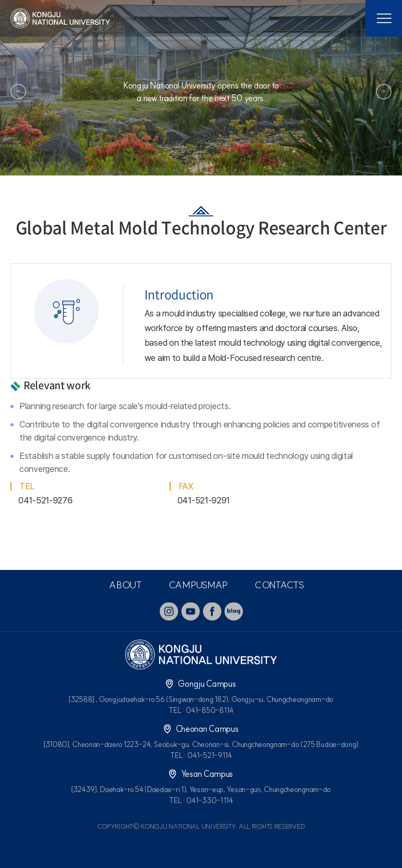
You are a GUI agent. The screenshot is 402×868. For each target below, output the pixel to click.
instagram (169, 612)
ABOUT (125, 585)
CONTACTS (279, 585)
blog (233, 612)
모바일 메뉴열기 (384, 18)
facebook (212, 612)
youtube (191, 612)
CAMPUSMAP (198, 585)
